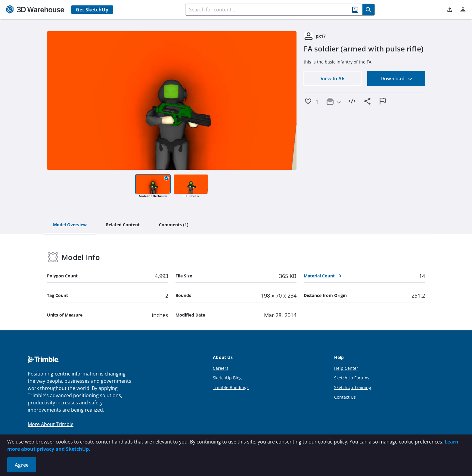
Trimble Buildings (231, 387)
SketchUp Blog (227, 378)
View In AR (333, 79)
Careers (221, 368)
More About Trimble (51, 424)
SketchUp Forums (352, 378)
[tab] (70, 225)
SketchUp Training (353, 387)
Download (396, 79)
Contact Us (345, 397)
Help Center (346, 368)
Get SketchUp (92, 10)
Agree (22, 465)
